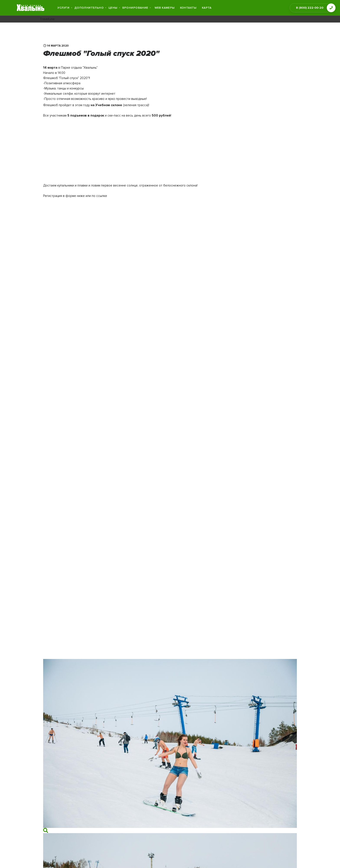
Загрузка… (130, 429)
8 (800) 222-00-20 (310, 8)
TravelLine (47, 19)
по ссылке (99, 196)
